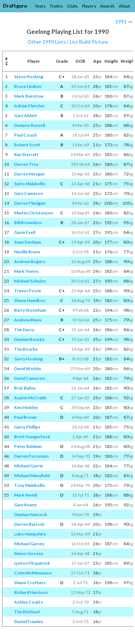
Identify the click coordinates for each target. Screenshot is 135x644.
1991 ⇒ (124, 21)
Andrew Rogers (30, 261)
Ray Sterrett (26, 154)
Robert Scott (27, 145)
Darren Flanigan (30, 203)
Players (89, 6)
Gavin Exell (25, 232)
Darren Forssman (31, 456)
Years (40, 6)
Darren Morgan (29, 174)
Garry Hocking (28, 359)
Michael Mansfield (32, 476)
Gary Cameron (28, 193)
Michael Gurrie (29, 466)
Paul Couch (25, 135)
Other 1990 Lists (47, 42)
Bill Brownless (28, 223)
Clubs (72, 6)
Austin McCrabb (30, 398)
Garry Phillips (27, 427)
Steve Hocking (29, 77)
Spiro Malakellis (30, 184)
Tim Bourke (26, 349)
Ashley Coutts (28, 602)
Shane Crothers (30, 583)
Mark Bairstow (29, 96)
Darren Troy (26, 164)
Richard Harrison (31, 592)
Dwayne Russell (30, 125)
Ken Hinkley (26, 407)
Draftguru (15, 6)
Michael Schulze (30, 281)
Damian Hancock (31, 514)
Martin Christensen (33, 213)
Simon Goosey (29, 553)
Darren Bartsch (29, 524)
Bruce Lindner (28, 86)
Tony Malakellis (30, 485)
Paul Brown (25, 417)
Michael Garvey (29, 544)
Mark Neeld (26, 495)
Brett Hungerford (32, 437)
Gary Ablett (26, 116)
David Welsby (28, 368)
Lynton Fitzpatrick (32, 563)
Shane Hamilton (30, 300)
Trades (56, 6)
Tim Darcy (24, 330)
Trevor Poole (28, 291)
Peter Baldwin (28, 446)
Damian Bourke (29, 339)
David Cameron (29, 378)
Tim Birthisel (27, 612)
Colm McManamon (33, 573)
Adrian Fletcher (30, 106)
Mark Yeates (26, 271)
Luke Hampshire (30, 534)
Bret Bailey (25, 388)
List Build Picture (89, 42)
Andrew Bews (28, 320)
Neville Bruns (27, 252)
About (124, 6)
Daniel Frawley (28, 621)
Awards (107, 6)
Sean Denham (28, 242)
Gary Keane (25, 505)
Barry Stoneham (30, 310)
